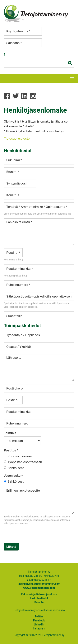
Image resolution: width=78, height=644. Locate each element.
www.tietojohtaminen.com (39, 588)
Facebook (39, 620)
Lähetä (11, 547)
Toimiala (10, 433)
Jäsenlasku (13, 476)
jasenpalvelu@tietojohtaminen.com (39, 584)
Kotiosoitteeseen (20, 456)
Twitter (39, 616)
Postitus (11, 450)
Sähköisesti (16, 481)
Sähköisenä (16, 468)
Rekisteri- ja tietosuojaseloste (39, 594)
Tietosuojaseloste (17, 138)
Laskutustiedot (39, 598)
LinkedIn (39, 624)
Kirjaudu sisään (5, 54)
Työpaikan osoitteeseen (25, 462)
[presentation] (33, 536)
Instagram (39, 629)
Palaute (39, 602)
